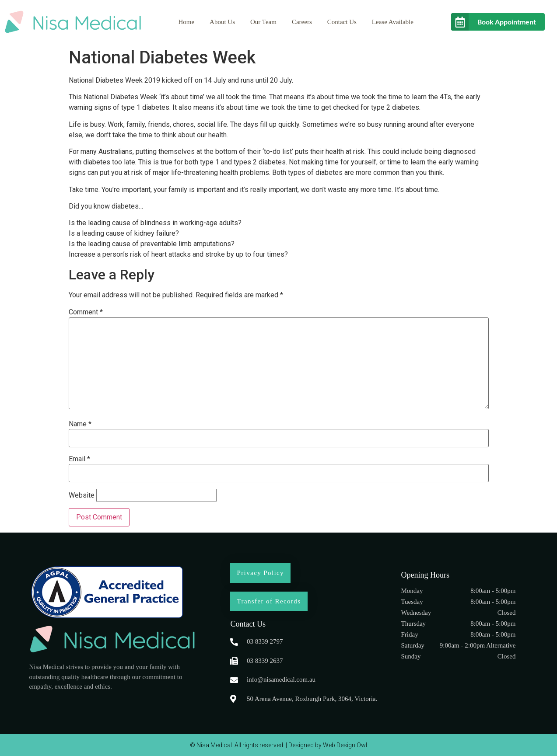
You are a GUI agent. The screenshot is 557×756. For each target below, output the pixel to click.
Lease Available (393, 22)
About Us (222, 22)
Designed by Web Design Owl (328, 745)
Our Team (263, 22)
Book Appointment (507, 22)
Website (82, 495)
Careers (302, 22)
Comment (86, 312)
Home (186, 22)
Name (80, 424)
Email (79, 459)
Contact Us (342, 22)
